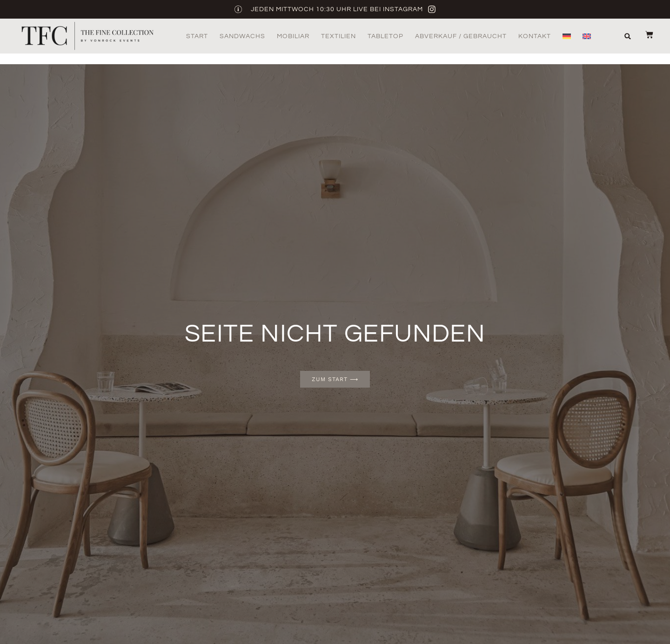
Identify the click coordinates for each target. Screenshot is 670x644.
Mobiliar (293, 36)
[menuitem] (567, 36)
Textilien (338, 36)
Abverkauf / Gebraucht (461, 36)
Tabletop (385, 36)
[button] (628, 36)
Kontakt (535, 36)
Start (197, 36)
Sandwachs (242, 36)
